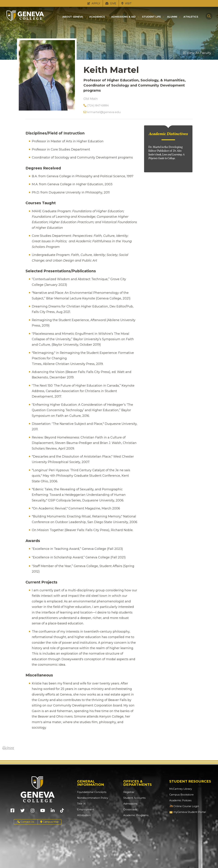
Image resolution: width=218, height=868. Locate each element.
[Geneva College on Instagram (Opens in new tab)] (33, 812)
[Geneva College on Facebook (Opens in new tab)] (12, 812)
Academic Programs (135, 815)
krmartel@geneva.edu (102, 112)
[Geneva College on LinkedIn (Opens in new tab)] (53, 812)
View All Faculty (197, 53)
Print (8, 748)
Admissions (130, 804)
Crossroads (130, 809)
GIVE (111, 3)
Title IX (81, 804)
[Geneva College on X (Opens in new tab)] (23, 812)
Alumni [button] (172, 17)
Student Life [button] (151, 17)
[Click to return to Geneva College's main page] (25, 20)
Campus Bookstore (181, 795)
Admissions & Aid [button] (123, 17)
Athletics (191, 17)
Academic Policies (180, 800)
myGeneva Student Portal (187, 812)
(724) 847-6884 (96, 106)
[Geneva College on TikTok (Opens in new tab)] (63, 812)
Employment (85, 809)
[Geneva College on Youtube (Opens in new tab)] (43, 812)
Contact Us (26, 822)
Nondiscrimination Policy (92, 798)
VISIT (126, 3)
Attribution (84, 815)
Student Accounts (134, 798)
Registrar (129, 792)
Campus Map (50, 822)
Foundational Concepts (91, 792)
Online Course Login (183, 806)
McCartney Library (180, 789)
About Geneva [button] (73, 17)
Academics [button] (97, 17)
